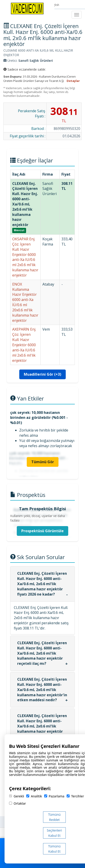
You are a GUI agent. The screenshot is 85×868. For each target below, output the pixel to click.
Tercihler (75, 796)
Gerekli (17, 796)
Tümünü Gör (43, 462)
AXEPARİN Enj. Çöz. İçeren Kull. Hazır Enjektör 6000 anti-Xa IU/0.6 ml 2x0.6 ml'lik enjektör (24, 345)
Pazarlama (54, 796)
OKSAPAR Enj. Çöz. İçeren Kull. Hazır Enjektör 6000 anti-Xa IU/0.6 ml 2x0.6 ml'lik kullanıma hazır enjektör (25, 257)
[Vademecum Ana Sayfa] (27, 8)
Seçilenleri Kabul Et (55, 833)
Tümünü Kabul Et (55, 849)
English (55, 5)
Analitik (34, 796)
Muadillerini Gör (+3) (42, 374)
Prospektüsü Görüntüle (42, 531)
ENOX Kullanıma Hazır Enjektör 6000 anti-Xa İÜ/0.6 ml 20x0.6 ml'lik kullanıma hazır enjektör (25, 302)
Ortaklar (17, 803)
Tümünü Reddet (55, 817)
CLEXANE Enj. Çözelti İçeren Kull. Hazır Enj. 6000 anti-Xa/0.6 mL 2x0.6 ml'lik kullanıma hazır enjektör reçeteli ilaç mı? (42, 653)
